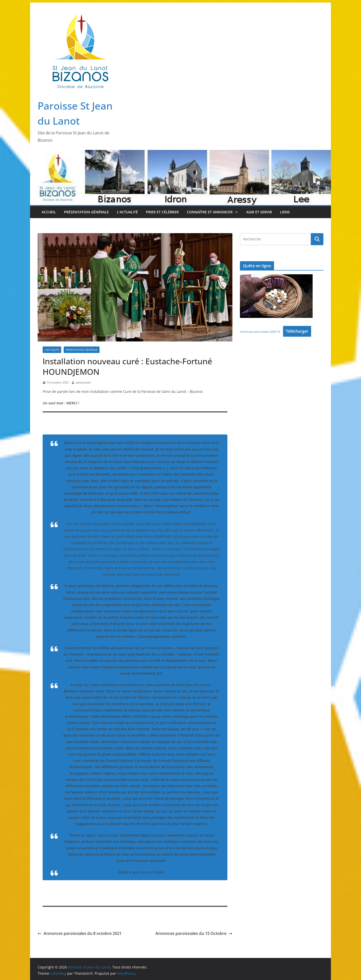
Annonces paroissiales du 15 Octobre (194, 933)
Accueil (49, 212)
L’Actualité (127, 212)
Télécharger (297, 331)
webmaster (83, 382)
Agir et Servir (259, 212)
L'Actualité (52, 350)
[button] (235, 212)
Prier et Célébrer (162, 212)
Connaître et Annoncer (210, 212)
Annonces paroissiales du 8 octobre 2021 (80, 933)
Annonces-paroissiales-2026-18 (260, 332)
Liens (285, 212)
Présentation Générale (86, 212)
